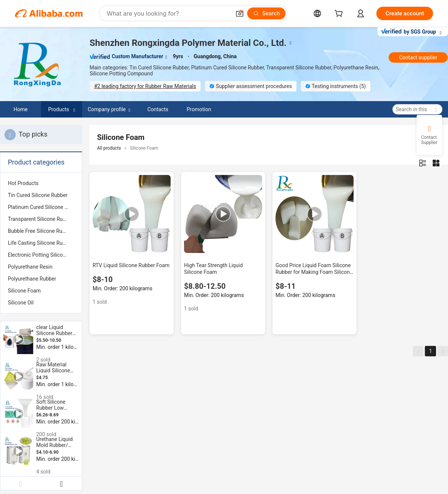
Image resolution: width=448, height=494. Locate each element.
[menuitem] (41, 183)
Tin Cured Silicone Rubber (38, 195)
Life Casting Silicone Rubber (40, 243)
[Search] (266, 13)
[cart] (340, 14)
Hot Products (23, 183)
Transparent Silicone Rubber (41, 219)
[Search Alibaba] (168, 13)
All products (109, 148)
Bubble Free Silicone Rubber (40, 231)
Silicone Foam (24, 291)
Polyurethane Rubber (32, 279)
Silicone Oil (21, 303)
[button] (240, 13)
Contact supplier (418, 57)
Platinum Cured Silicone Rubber (41, 207)
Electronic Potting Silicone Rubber (41, 255)
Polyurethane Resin (30, 267)
